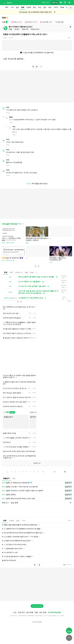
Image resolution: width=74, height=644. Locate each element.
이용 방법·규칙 (46, 3)
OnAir (32, 272)
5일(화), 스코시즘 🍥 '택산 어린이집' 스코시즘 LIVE (20, 487)
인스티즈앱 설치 (37, 606)
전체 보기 (5, 503)
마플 (26, 272)
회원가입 (55, 3)
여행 (10, 29)
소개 (15, 612)
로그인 (29, 184)
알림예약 (68, 483)
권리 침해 (43, 612)
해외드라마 (35, 29)
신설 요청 (59, 22)
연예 (23, 7)
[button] (35, 266)
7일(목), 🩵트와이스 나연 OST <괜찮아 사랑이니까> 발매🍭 (23, 491)
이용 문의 (21, 612)
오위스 (17, 22)
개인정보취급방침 (54, 612)
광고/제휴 (30, 612)
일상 (17, 7)
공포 (45, 7)
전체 (6, 272)
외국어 (17, 29)
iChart (62, 7)
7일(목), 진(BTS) (9, 495)
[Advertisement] (26, 357)
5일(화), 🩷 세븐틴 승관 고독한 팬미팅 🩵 (17, 483)
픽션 (40, 7)
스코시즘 (46, 22)
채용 (36, 612)
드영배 (28, 7)
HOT (7, 7)
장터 (34, 7)
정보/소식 (19, 272)
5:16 (69, 521)
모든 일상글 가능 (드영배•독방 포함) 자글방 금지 (35, 12)
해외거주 (25, 29)
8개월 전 (5, 38)
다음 (54, 472)
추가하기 (12, 412)
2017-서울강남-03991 (50, 616)
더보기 (33, 412)
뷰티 (50, 7)
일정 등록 (14, 503)
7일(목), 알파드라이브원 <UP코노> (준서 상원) (18, 499)
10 (43, 472)
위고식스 (31, 22)
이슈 (12, 7)
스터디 (56, 7)
